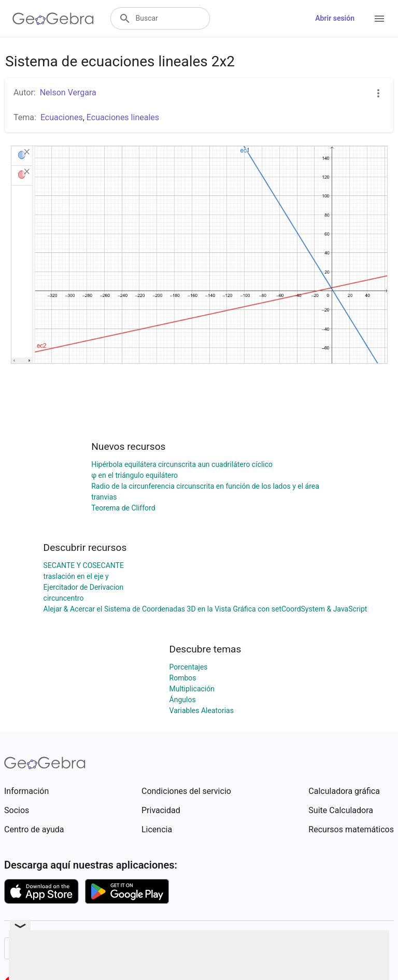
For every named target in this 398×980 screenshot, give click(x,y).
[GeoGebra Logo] (53, 19)
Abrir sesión (335, 18)
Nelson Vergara (68, 93)
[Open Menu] (379, 19)
